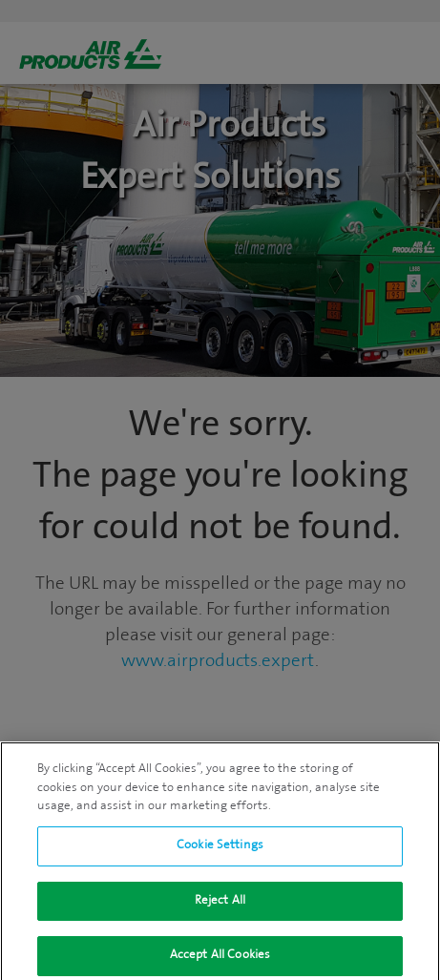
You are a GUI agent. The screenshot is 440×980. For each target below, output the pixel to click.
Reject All (220, 904)
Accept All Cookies (220, 959)
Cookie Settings (220, 849)
